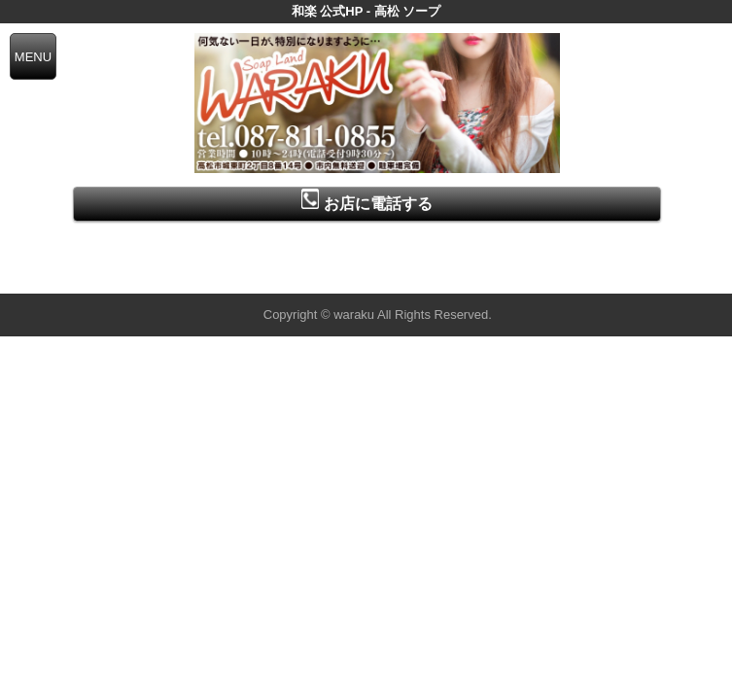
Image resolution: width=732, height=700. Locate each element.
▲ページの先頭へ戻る (659, 276)
